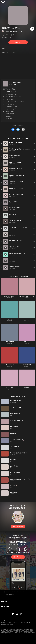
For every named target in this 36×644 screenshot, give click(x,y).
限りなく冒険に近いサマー (12, 94)
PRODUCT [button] (5, 601)
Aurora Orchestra (27, 365)
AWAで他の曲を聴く (18, 526)
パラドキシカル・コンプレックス (13, 97)
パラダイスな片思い (11, 114)
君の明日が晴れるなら (9, 342)
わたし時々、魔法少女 (11, 99)
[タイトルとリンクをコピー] (23, 129)
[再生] (32, 29)
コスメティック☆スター (12, 107)
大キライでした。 (10, 104)
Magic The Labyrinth (11, 109)
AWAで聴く (18, 42)
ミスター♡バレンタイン (9, 365)
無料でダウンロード (18, 557)
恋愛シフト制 (27, 342)
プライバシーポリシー (13, 623)
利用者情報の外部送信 (26, 623)
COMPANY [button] (5, 607)
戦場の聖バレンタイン (10, 595)
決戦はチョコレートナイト (9, 296)
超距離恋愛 (27, 388)
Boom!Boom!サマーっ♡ (27, 319)
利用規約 (3, 623)
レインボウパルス (9, 388)
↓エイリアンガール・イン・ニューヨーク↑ (15, 102)
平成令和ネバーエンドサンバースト (27, 296)
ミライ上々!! (9, 119)
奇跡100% (8, 116)
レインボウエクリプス (15, 83)
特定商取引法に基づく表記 (7, 625)
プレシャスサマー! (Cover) (9, 319)
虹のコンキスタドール (16, 31)
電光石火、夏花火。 (11, 111)
